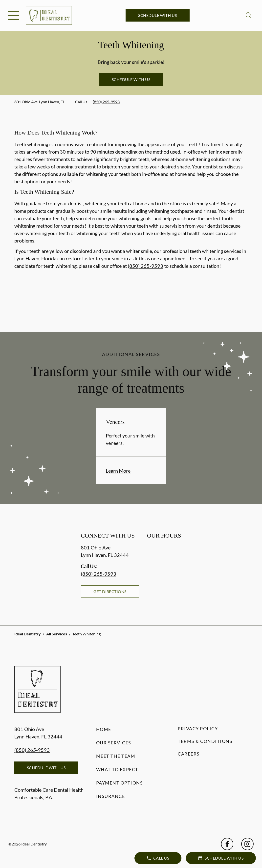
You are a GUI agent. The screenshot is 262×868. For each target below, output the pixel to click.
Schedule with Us (158, 15)
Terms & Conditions (205, 741)
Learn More (118, 471)
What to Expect (117, 769)
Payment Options (120, 783)
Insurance (111, 796)
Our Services (114, 743)
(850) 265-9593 (106, 102)
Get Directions (110, 591)
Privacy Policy (198, 729)
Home (104, 729)
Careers (189, 754)
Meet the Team (116, 756)
